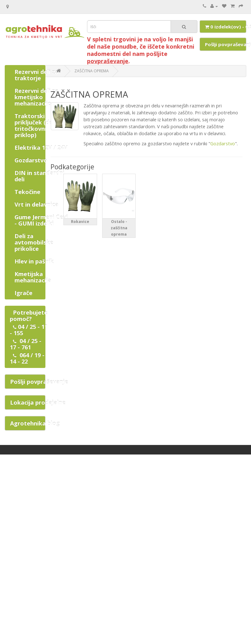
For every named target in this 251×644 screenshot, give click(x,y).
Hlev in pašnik (34, 261)
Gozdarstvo (31, 160)
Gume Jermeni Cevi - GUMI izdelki (41, 220)
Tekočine (27, 192)
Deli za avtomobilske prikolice (34, 242)
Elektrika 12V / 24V (41, 147)
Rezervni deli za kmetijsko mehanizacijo (36, 97)
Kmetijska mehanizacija (33, 277)
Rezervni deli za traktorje (36, 75)
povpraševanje (108, 61)
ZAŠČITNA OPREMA (92, 71)
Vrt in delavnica (36, 204)
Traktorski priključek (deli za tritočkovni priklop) (39, 125)
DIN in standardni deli (39, 176)
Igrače (23, 293)
